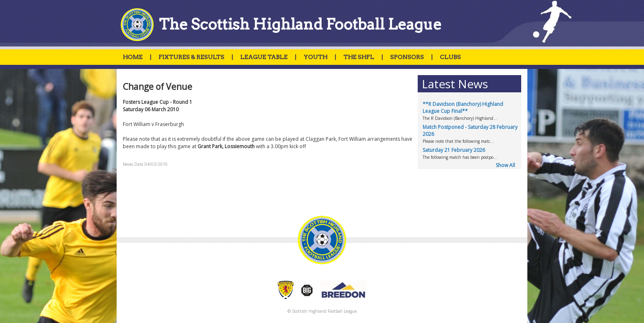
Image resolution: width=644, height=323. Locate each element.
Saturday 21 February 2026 (454, 150)
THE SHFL (359, 57)
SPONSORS (407, 57)
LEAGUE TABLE (264, 57)
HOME (133, 57)
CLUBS (450, 57)
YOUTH (315, 57)
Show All (505, 165)
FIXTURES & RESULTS (191, 57)
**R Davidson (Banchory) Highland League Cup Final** (463, 108)
